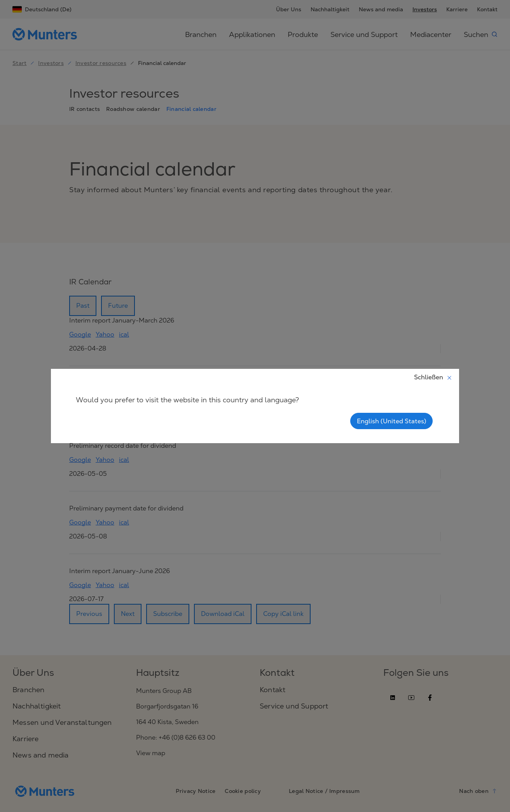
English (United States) (391, 421)
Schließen (433, 377)
